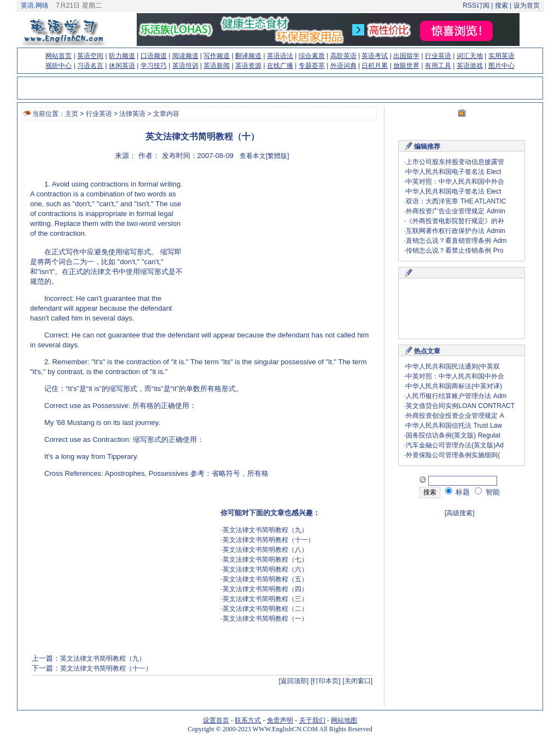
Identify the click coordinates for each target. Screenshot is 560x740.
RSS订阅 (476, 5)
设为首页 (527, 5)
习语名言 (90, 66)
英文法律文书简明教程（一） (265, 619)
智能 (487, 492)
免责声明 (280, 720)
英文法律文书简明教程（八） (265, 550)
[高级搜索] (460, 513)
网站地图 (344, 720)
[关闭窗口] (357, 681)
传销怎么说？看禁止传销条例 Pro (454, 250)
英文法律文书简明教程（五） (265, 579)
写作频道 (217, 56)
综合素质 (312, 56)
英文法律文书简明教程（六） (265, 569)
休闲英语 (122, 66)
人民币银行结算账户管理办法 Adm (456, 396)
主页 (72, 114)
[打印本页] (326, 681)
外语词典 (343, 66)
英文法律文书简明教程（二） (265, 609)
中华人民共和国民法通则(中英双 (453, 366)
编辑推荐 (427, 147)
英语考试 (375, 56)
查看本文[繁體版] (264, 156)
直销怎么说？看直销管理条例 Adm (456, 241)
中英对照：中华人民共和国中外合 (455, 182)
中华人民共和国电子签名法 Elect (453, 172)
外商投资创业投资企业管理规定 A (455, 416)
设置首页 (216, 720)
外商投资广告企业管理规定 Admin (455, 211)
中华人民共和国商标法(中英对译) (454, 386)
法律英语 (132, 114)
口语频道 (154, 56)
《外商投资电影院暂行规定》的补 (455, 221)
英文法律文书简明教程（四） (265, 589)
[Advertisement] (279, 249)
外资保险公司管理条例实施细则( (453, 455)
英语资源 (248, 66)
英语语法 (280, 56)
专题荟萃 (312, 66)
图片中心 (501, 66)
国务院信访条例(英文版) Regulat (453, 435)
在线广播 (280, 66)
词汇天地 (470, 56)
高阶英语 (343, 56)
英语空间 (90, 56)
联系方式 (248, 720)
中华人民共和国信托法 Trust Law (454, 426)
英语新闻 (217, 66)
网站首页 (59, 56)
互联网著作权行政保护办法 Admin (455, 231)
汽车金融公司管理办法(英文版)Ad (455, 445)
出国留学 (406, 56)
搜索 (501, 5)
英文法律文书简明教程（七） (265, 560)
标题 (458, 492)
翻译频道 (248, 56)
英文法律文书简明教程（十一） (269, 540)
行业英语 (438, 56)
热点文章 (427, 351)
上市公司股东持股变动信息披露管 (455, 162)
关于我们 (312, 720)
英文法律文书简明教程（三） (265, 599)
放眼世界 (406, 66)
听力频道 (122, 56)
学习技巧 (154, 66)
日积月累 (375, 66)
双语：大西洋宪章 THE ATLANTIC (456, 201)
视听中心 (59, 66)
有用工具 (438, 66)
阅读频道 (185, 56)
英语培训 (185, 66)
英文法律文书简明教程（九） (265, 530)
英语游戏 (470, 66)
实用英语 (501, 56)
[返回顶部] (294, 681)
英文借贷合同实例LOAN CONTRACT (460, 406)
